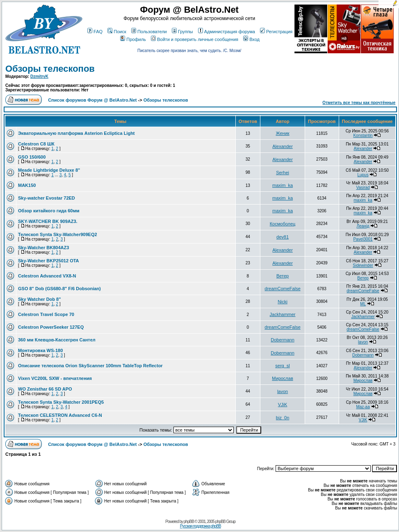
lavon (363, 342)
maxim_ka (283, 185)
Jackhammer (283, 314)
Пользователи (149, 32)
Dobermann (282, 340)
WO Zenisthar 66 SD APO (45, 389)
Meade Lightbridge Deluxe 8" (49, 170)
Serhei (283, 173)
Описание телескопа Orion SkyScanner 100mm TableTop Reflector (90, 366)
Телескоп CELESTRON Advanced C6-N (60, 415)
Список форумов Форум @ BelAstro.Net (92, 100)
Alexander (283, 146)
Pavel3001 (363, 239)
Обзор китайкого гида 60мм (49, 211)
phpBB (189, 522)
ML (363, 304)
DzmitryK (39, 76)
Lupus (363, 175)
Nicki (283, 302)
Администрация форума (227, 32)
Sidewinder (363, 265)
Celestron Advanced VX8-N (47, 276)
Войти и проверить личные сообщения (195, 39)
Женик (282, 133)
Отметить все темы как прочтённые (359, 103)
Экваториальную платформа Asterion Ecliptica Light (76, 133)
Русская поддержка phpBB (201, 526)
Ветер (283, 276)
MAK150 (27, 185)
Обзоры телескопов (50, 69)
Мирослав (282, 378)
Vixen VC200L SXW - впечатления (55, 378)
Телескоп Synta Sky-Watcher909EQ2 (58, 234)
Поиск (117, 32)
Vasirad (363, 188)
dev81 (283, 237)
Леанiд (363, 226)
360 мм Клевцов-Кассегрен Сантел (57, 340)
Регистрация (276, 32)
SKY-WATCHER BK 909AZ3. (48, 221)
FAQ (95, 32)
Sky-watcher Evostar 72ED (47, 198)
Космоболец (283, 224)
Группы (182, 32)
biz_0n (283, 418)
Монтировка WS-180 (40, 350)
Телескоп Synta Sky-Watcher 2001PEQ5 (61, 402)
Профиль (133, 39)
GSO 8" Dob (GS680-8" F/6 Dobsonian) (59, 289)
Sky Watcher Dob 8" (39, 299)
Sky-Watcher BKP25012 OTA (49, 261)
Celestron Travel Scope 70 (46, 314)
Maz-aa (363, 407)
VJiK (283, 405)
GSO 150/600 (32, 157)
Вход (251, 39)
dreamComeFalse (282, 289)
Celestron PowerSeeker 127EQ (51, 327)
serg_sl (282, 366)
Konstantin (363, 135)
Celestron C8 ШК (36, 144)
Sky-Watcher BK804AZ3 (43, 248)
